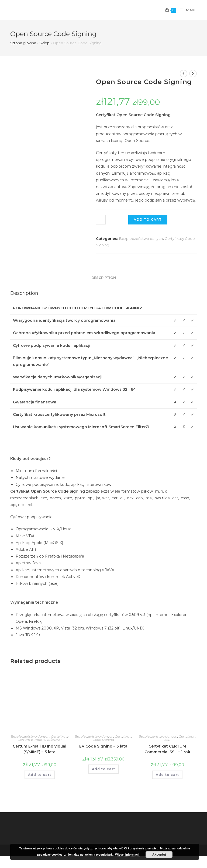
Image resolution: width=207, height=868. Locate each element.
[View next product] (193, 74)
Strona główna (23, 43)
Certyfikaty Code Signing (113, 738)
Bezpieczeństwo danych (141, 238)
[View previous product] (184, 74)
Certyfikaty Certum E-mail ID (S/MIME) (43, 738)
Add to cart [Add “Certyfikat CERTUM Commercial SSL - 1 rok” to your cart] (167, 775)
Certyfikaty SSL (180, 738)
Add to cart (148, 219)
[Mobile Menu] (187, 10)
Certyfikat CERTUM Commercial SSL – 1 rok (167, 749)
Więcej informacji (128, 855)
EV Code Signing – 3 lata (103, 746)
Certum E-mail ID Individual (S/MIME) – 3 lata (39, 749)
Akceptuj (159, 855)
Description (104, 278)
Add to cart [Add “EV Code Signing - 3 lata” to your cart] (103, 769)
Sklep (44, 43)
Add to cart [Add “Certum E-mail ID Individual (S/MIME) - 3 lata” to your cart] (40, 775)
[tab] (104, 278)
